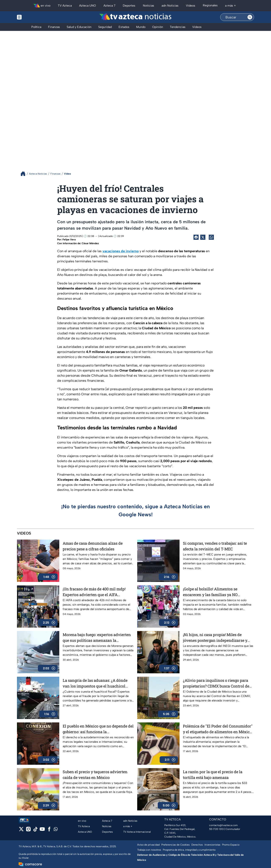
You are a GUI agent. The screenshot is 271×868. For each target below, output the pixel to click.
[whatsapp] (56, 830)
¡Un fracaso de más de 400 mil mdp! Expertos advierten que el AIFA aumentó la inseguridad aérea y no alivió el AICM (94, 592)
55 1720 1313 (216, 829)
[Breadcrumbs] (25, 174)
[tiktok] (35, 830)
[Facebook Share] (196, 237)
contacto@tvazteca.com (223, 825)
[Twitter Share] (203, 237)
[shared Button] (211, 237)
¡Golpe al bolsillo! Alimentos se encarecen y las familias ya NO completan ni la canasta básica (210, 592)
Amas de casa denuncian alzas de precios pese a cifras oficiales (93, 546)
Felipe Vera (69, 240)
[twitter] (21, 830)
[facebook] (49, 830)
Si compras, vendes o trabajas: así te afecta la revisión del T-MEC (215, 546)
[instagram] (28, 830)
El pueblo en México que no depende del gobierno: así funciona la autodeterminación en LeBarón (98, 729)
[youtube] (42, 830)
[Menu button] (34, 17)
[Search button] (250, 17)
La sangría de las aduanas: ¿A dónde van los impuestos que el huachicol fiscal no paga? (95, 683)
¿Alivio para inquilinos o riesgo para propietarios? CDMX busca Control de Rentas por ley (216, 683)
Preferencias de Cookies (176, 845)
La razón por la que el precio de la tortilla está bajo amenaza (213, 775)
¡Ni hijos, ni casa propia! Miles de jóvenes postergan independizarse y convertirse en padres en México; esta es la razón (216, 637)
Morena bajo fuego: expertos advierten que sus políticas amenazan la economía (97, 637)
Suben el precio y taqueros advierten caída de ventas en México (95, 775)
